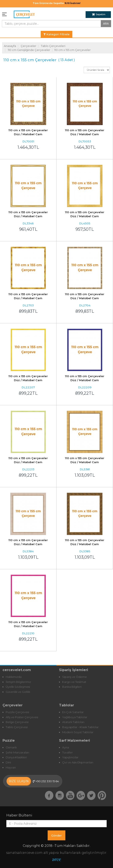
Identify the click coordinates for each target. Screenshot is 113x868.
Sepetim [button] (99, 14)
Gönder (56, 835)
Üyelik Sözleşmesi (18, 687)
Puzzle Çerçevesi (17, 712)
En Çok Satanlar (73, 712)
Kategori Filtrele (56, 34)
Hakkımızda (14, 677)
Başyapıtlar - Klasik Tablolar (80, 727)
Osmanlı (11, 747)
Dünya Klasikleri (16, 757)
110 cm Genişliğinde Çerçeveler (29, 50)
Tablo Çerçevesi (17, 727)
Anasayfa (10, 46)
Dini (8, 762)
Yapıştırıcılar (70, 757)
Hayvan (11, 767)
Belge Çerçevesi (17, 722)
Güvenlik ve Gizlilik (18, 692)
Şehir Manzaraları (17, 752)
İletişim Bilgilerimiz (18, 682)
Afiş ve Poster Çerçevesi (22, 717)
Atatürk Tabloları (73, 722)
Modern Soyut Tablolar (78, 732)
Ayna (66, 747)
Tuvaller (67, 752)
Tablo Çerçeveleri (53, 46)
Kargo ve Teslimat (74, 682)
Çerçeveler (28, 46)
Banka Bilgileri (72, 687)
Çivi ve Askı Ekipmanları (78, 762)
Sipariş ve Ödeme (75, 677)
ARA (106, 24)
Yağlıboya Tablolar (75, 717)
